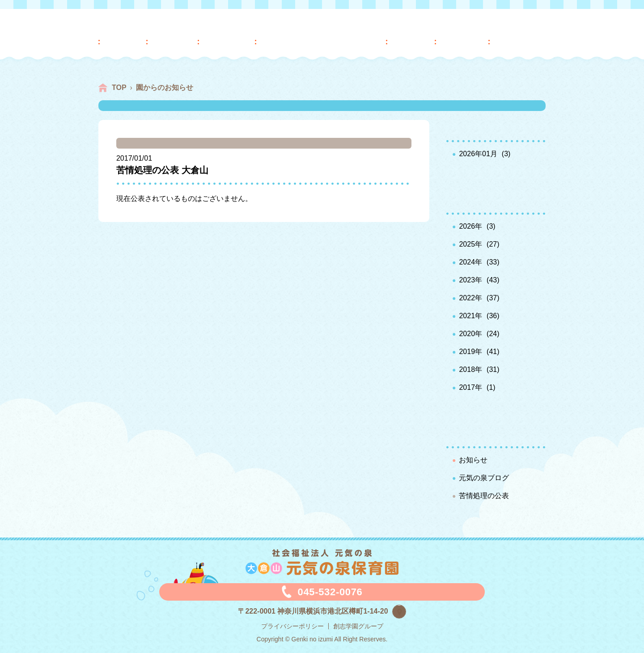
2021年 (470, 316)
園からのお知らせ (165, 87)
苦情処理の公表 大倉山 (162, 170)
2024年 (470, 262)
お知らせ (473, 460)
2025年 (470, 244)
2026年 (470, 226)
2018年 (470, 369)
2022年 (470, 298)
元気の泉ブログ (484, 478)
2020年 (470, 334)
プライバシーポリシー (292, 626)
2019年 (470, 352)
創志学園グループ (358, 626)
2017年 (470, 387)
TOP (119, 87)
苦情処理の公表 (484, 496)
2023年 (470, 280)
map (406, 610)
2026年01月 (478, 154)
